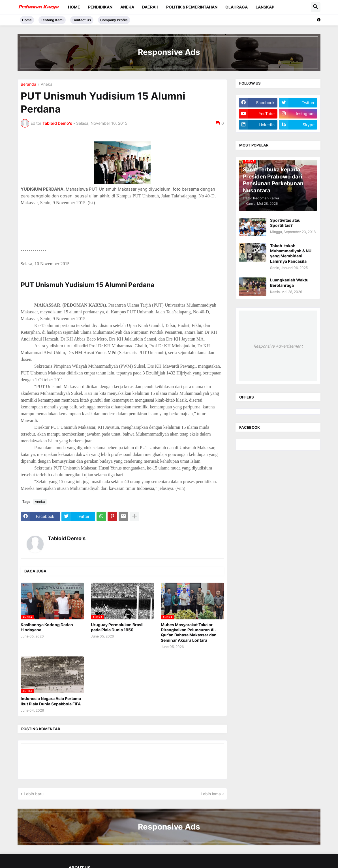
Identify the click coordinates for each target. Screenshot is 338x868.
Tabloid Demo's (67, 538)
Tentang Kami (52, 20)
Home (74, 7)
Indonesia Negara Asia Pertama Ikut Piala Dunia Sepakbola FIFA (51, 701)
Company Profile (114, 20)
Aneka (127, 7)
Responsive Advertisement (278, 346)
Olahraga (237, 7)
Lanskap (265, 7)
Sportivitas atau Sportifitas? (285, 223)
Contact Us (82, 20)
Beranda (28, 84)
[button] (316, 7)
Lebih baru (34, 794)
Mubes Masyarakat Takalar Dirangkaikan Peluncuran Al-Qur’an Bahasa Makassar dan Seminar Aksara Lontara (189, 632)
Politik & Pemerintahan (192, 7)
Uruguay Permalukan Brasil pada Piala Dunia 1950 (117, 627)
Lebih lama (211, 794)
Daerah (150, 7)
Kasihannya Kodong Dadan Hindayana (47, 627)
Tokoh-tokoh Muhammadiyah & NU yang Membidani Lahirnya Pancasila (291, 253)
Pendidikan (100, 7)
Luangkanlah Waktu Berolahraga (289, 282)
